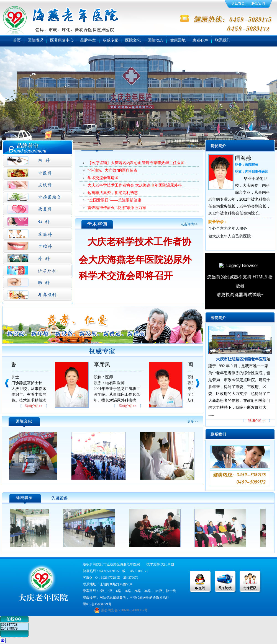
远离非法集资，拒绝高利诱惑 (113, 193)
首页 (17, 40)
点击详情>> (189, 224)
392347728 (9, 625)
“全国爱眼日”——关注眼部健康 (114, 200)
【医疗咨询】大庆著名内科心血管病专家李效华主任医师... (138, 163)
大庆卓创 (167, 564)
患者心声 (200, 40)
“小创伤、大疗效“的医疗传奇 (112, 170)
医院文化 (133, 40)
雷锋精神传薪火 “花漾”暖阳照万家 (117, 208)
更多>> (193, 146)
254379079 (9, 629)
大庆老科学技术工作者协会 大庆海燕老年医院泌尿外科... (136, 185)
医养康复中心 (62, 40)
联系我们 (223, 40)
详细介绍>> (34, 406)
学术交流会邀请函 (103, 178)
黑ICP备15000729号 (97, 604)
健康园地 (178, 40)
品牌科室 (88, 40)
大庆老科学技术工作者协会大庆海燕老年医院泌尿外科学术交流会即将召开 (135, 259)
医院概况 (35, 40)
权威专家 (111, 40)
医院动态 (155, 40)
